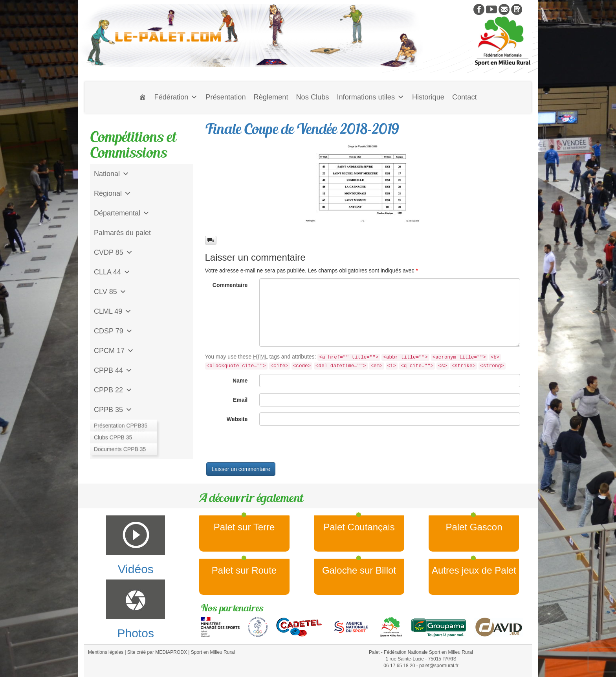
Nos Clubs (312, 97)
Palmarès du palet (122, 233)
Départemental (122, 213)
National (112, 174)
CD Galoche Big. (120, 449)
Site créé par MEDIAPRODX (157, 652)
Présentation (225, 97)
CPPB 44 (113, 370)
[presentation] (265, 447)
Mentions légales (106, 652)
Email (240, 400)
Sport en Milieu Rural (213, 652)
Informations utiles (370, 97)
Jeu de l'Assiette (120, 429)
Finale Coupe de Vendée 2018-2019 (302, 129)
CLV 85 (110, 292)
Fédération (176, 97)
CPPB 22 (113, 390)
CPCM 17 (114, 351)
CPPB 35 (113, 410)
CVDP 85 (113, 252)
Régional (113, 193)
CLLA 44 (112, 272)
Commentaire (230, 285)
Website (237, 419)
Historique (428, 97)
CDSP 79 (113, 331)
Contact (465, 97)
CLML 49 (113, 311)
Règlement (271, 97)
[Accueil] (143, 97)
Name (240, 381)
